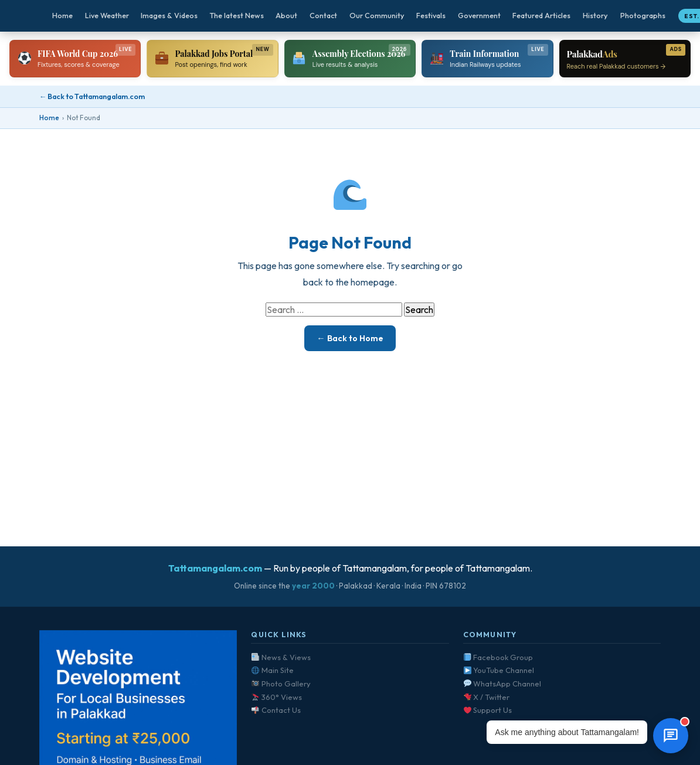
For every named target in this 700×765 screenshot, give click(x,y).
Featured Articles (541, 15)
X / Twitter (487, 697)
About (286, 15)
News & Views (281, 657)
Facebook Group (499, 657)
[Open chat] (671, 736)
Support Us (488, 710)
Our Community (377, 15)
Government (479, 15)
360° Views (277, 697)
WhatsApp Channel (503, 684)
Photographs (643, 15)
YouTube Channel (499, 670)
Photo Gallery (281, 684)
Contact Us (276, 710)
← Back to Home (350, 338)
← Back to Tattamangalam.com (92, 96)
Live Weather (107, 15)
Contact (323, 15)
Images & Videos (169, 15)
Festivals (431, 15)
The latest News (237, 15)
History (595, 15)
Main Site (273, 670)
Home (62, 15)
